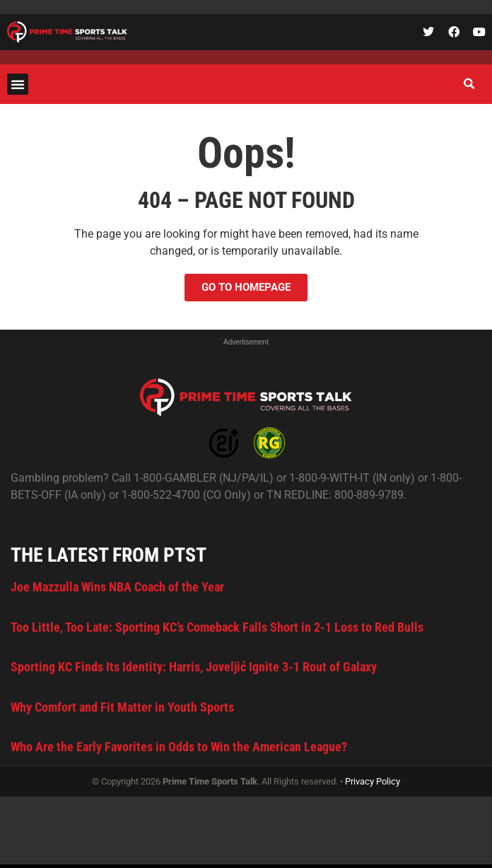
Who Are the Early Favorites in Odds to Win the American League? (179, 747)
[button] (18, 84)
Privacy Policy (373, 781)
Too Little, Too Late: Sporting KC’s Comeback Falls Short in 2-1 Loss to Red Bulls (217, 627)
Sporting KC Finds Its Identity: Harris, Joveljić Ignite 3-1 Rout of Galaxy (194, 667)
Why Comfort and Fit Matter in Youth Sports (122, 707)
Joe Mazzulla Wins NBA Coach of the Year (117, 587)
